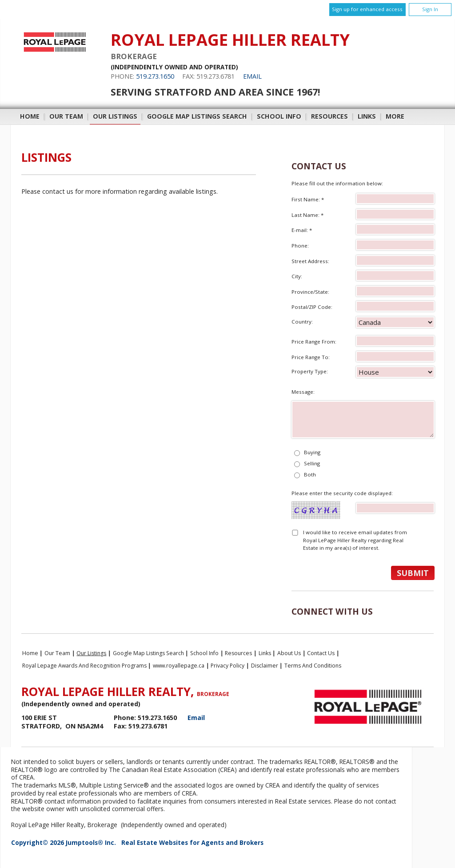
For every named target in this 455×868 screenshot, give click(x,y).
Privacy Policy (227, 666)
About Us (289, 653)
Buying (312, 452)
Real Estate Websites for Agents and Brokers (192, 842)
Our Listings (115, 116)
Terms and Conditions (313, 666)
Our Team (66, 116)
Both (310, 474)
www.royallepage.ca (179, 666)
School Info (279, 116)
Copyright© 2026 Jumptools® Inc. (64, 842)
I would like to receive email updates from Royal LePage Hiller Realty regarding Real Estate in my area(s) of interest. (355, 540)
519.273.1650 (155, 76)
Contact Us (321, 653)
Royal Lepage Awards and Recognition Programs (84, 666)
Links (367, 116)
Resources (329, 116)
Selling (312, 463)
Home (30, 116)
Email (252, 76)
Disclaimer (265, 666)
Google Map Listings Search (197, 116)
